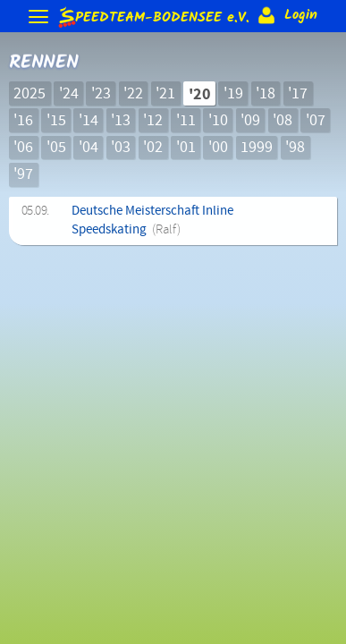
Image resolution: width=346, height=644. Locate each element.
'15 (56, 121)
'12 (153, 121)
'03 (121, 148)
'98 (295, 148)
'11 (186, 121)
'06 (23, 148)
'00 (218, 148)
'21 (165, 94)
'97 (23, 174)
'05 (56, 148)
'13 (121, 121)
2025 (30, 94)
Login (286, 15)
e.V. (153, 17)
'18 (266, 94)
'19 (233, 94)
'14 (89, 121)
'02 (153, 148)
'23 (101, 94)
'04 (89, 148)
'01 (186, 148)
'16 (23, 121)
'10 (218, 121)
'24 (69, 94)
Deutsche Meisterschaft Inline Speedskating (153, 220)
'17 (298, 94)
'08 (283, 121)
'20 (200, 94)
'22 (133, 94)
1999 (257, 148)
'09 (250, 121)
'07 (316, 121)
